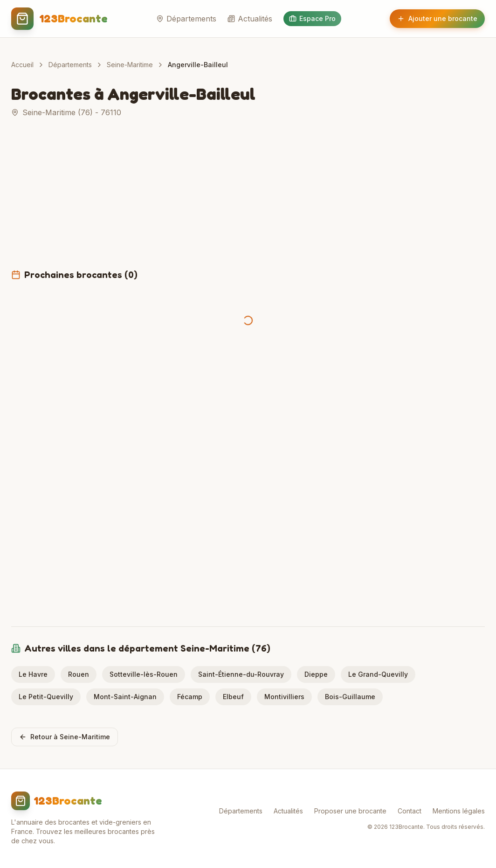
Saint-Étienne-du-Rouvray (241, 674)
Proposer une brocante (350, 811)
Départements (186, 19)
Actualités (250, 19)
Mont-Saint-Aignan (125, 697)
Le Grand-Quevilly (378, 674)
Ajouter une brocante (437, 18)
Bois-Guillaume (350, 697)
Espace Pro (312, 18)
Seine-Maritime (130, 65)
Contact (410, 811)
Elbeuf (233, 697)
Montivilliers (284, 697)
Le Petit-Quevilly (46, 697)
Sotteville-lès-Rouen (144, 674)
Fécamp (190, 697)
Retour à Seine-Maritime (65, 737)
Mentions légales (459, 811)
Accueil (22, 65)
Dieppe (316, 674)
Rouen (79, 674)
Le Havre (33, 674)
